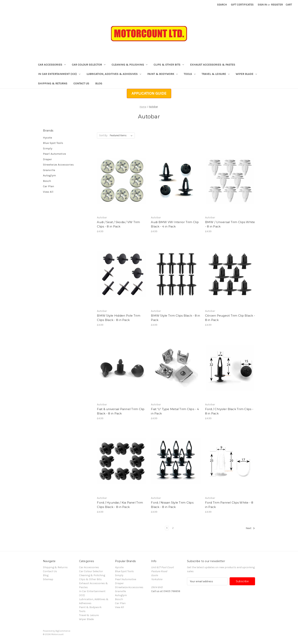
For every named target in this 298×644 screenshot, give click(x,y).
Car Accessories (52, 65)
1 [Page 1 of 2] (167, 528)
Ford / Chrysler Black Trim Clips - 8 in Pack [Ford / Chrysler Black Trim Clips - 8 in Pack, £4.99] (229, 411)
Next (250, 528)
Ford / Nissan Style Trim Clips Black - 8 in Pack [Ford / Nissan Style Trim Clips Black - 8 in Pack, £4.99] (172, 505)
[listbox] (122, 135)
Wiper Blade (246, 74)
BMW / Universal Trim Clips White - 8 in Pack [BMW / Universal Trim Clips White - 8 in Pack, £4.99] (230, 224)
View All (48, 192)
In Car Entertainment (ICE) (59, 74)
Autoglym (49, 175)
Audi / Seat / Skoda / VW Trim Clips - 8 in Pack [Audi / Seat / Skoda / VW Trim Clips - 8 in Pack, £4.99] (118, 224)
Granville (49, 170)
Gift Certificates (242, 5)
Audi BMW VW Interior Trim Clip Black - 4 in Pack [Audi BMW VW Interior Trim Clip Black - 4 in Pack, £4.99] (175, 224)
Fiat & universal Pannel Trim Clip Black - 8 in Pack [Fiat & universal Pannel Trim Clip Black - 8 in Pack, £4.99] (121, 411)
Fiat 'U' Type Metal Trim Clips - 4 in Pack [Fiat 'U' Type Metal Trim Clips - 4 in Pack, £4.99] (175, 411)
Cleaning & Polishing (130, 65)
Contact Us (81, 83)
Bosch (47, 181)
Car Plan (48, 186)
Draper (47, 159)
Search (222, 5)
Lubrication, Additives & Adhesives (114, 74)
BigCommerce (63, 631)
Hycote (48, 138)
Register (277, 5)
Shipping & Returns (53, 83)
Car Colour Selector (89, 65)
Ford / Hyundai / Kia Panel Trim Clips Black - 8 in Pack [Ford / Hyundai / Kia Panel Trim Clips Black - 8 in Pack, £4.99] (120, 505)
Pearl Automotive (54, 154)
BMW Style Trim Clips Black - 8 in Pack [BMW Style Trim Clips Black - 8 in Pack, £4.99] (175, 318)
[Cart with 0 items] (289, 5)
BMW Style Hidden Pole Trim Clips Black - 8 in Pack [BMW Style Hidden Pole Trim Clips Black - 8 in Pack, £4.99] (119, 318)
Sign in (262, 5)
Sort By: (103, 135)
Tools (190, 74)
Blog (99, 83)
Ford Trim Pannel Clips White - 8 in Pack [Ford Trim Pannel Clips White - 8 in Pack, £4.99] (229, 505)
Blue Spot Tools (53, 143)
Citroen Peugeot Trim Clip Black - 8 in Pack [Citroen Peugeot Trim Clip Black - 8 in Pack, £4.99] (230, 318)
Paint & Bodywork (162, 74)
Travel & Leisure (216, 74)
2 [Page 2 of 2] (173, 528)
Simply (48, 148)
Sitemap (48, 579)
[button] (149, 93)
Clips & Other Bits (169, 65)
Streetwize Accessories (58, 165)
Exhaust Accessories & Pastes (213, 65)
